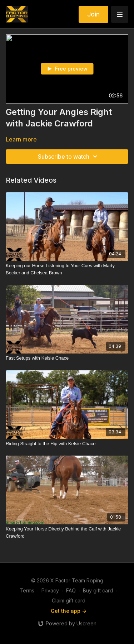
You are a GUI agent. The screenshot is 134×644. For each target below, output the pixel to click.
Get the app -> (69, 611)
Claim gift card (69, 600)
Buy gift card (98, 590)
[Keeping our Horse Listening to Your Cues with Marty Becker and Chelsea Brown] (67, 269)
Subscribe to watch (69, 157)
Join (93, 14)
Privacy (50, 590)
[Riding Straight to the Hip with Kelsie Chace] (67, 444)
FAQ (71, 590)
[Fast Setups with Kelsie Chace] (67, 358)
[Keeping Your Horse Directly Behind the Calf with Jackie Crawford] (67, 532)
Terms (27, 590)
